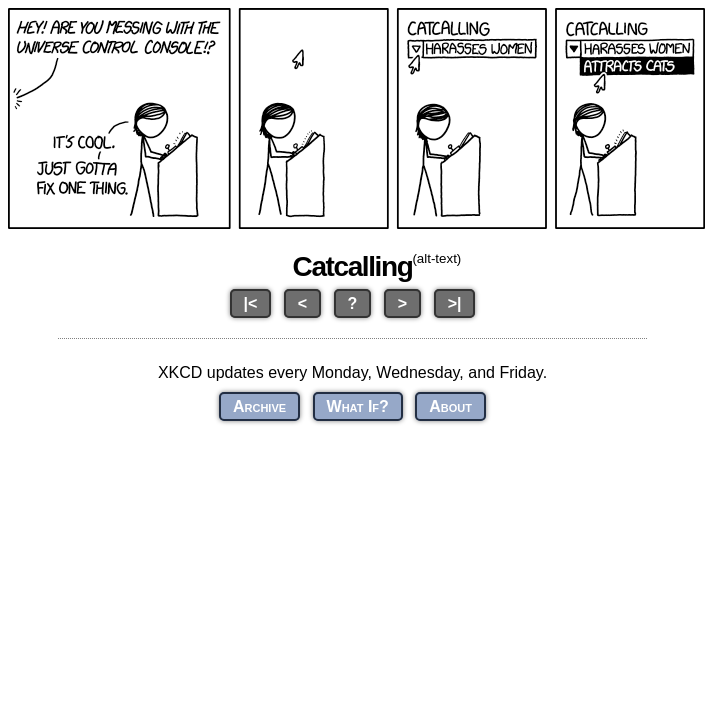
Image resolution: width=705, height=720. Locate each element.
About (450, 406)
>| (455, 303)
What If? (358, 406)
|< (251, 303)
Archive (259, 406)
